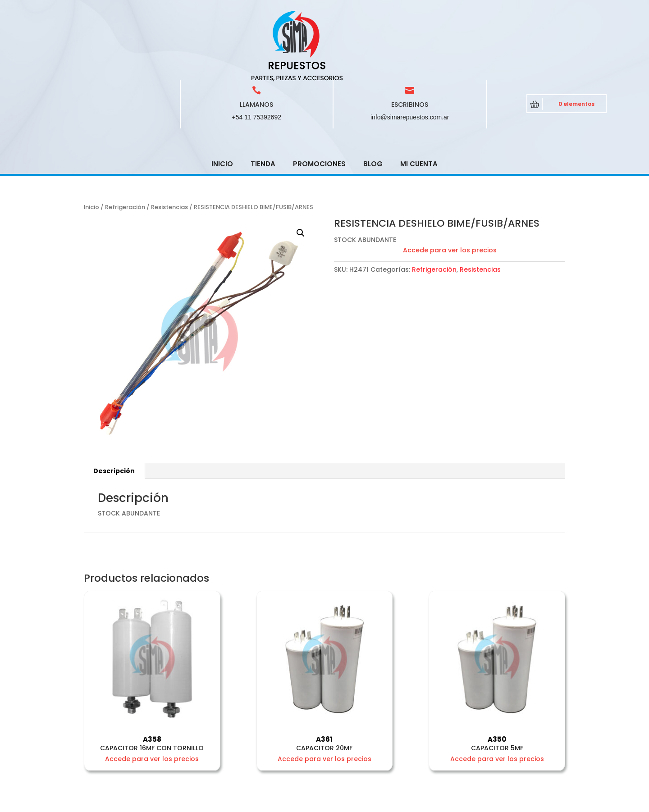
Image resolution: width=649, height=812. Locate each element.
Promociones (319, 99)
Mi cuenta (419, 99)
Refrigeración (125, 143)
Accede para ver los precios (450, 186)
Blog (373, 99)
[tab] (114, 406)
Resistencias (169, 143)
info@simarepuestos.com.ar (410, 53)
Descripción (114, 406)
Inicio (222, 99)
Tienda (263, 99)
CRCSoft (249, 803)
